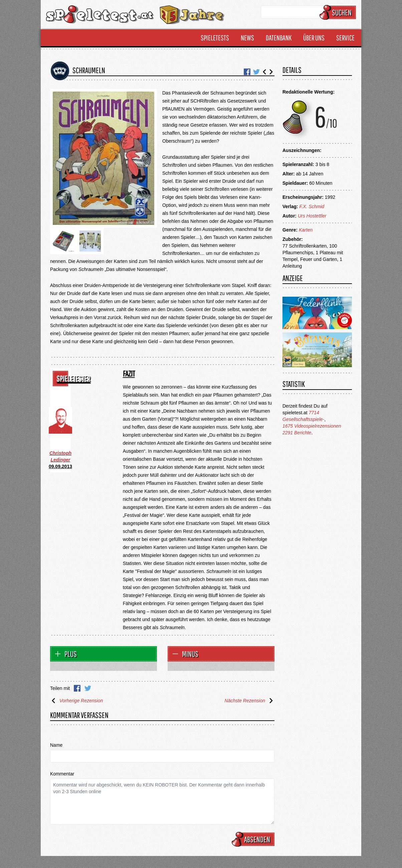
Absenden (254, 839)
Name (56, 745)
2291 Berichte (297, 433)
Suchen (339, 12)
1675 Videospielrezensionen (312, 426)
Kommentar (62, 774)
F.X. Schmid (312, 206)
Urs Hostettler (312, 216)
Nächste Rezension (250, 701)
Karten (306, 230)
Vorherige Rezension (76, 701)
